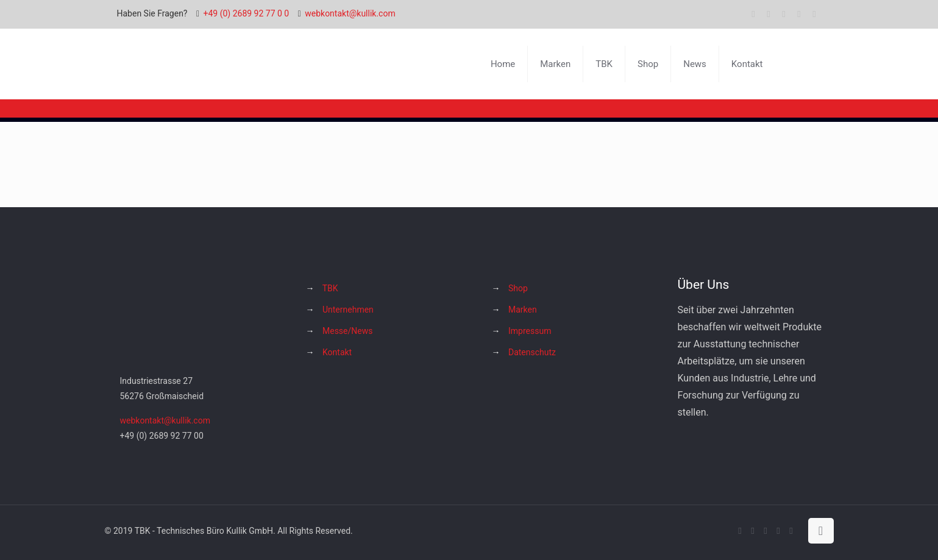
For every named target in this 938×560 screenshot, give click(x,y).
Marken (523, 310)
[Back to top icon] (821, 531)
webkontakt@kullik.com (165, 420)
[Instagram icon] (799, 14)
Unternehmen (348, 310)
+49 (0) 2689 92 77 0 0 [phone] (247, 13)
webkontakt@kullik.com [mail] (350, 13)
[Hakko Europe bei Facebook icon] (815, 14)
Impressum (530, 331)
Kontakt (337, 352)
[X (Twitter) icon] (769, 14)
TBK (330, 288)
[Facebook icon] (754, 14)
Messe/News (347, 331)
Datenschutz (532, 352)
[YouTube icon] (784, 14)
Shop (518, 288)
